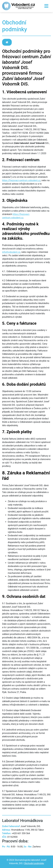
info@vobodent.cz (11, 252)
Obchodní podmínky (34, 863)
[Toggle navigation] (46, 6)
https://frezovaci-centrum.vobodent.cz (21, 180)
